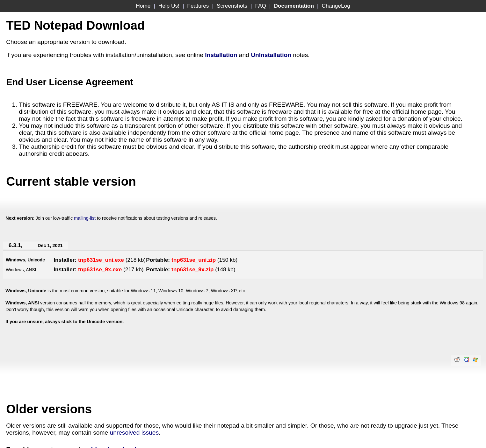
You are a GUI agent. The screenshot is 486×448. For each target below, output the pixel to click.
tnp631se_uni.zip (194, 260)
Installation (221, 55)
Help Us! (169, 6)
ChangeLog (336, 6)
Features (198, 6)
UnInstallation (271, 55)
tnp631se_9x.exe (100, 269)
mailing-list (85, 218)
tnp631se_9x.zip (192, 269)
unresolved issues (134, 433)
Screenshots (232, 6)
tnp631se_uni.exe (101, 260)
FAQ (261, 6)
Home (143, 6)
